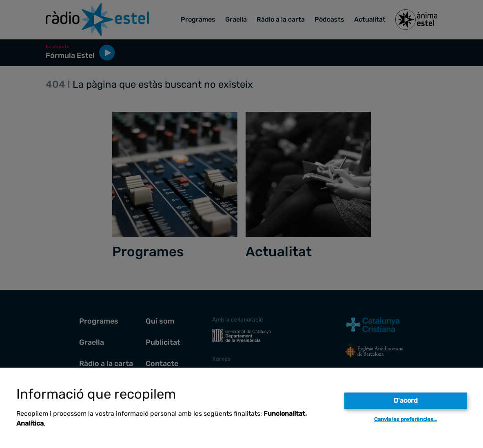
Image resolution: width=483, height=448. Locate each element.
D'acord (406, 400)
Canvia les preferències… (405, 419)
